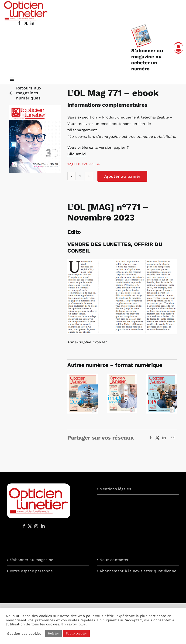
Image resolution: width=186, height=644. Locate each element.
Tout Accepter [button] (76, 633)
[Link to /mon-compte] (178, 48)
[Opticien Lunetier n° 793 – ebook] (83, 376)
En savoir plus (73, 624)
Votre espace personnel (32, 571)
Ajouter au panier (122, 176)
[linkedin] (32, 23)
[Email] (172, 438)
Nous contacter (114, 560)
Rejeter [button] (54, 633)
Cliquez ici (77, 154)
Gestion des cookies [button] (24, 634)
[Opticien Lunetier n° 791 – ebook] (162, 376)
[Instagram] (35, 526)
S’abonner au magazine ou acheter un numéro (147, 60)
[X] (158, 438)
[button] (73, 394)
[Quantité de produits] (80, 176)
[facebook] (19, 23)
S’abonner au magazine (31, 560)
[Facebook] (151, 438)
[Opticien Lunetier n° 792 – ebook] (122, 376)
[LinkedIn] (164, 438)
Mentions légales (115, 489)
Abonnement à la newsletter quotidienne (138, 571)
